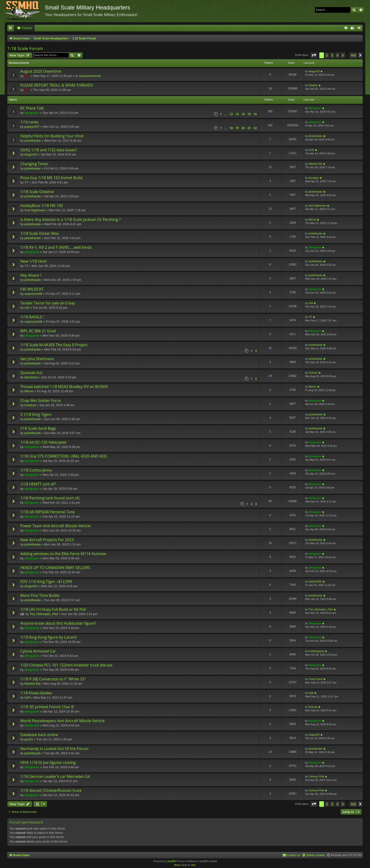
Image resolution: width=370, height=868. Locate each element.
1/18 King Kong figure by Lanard (48, 637)
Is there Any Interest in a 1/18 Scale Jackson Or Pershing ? (70, 219)
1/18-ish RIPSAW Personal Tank (48, 512)
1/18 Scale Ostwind (37, 192)
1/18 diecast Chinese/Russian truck (51, 790)
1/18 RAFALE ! (32, 317)
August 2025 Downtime (41, 71)
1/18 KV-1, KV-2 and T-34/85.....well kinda (56, 247)
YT (26, 182)
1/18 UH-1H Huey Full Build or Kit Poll (53, 609)
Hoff (27, 697)
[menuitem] (24, 28)
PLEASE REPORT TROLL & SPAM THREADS (57, 85)
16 (255, 114)
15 (249, 114)
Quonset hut (31, 373)
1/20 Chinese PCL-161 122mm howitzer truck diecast (66, 665)
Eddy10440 (315, 581)
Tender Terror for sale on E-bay (48, 303)
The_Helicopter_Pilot (44, 614)
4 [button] (338, 55)
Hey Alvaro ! (31, 275)
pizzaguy (314, 178)
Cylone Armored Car (38, 651)
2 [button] (327, 55)
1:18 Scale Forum (25, 48)
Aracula (313, 707)
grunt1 (29, 739)
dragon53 (314, 71)
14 (243, 114)
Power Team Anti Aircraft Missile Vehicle (55, 526)
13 (237, 114)
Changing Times (34, 164)
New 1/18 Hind (33, 261)
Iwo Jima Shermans (37, 359)
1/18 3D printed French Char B (47, 707)
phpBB (171, 861)
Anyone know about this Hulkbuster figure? (58, 623)
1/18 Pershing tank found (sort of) (50, 498)
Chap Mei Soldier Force (40, 400)
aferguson (32, 113)
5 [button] (343, 55)
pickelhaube (32, 141)
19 (237, 128)
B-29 (311, 150)
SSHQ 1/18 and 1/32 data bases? (49, 150)
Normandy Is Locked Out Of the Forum (54, 749)
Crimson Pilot (316, 776)
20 (243, 128)
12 (231, 114)
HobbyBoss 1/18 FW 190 (42, 206)
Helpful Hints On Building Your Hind (52, 136)
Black (177, 865)
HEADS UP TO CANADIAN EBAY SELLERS (55, 568)
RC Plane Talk (32, 108)
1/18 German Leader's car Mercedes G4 (55, 776)
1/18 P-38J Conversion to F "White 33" (53, 679)
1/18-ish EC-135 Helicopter (44, 442)
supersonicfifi (33, 294)
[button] (314, 55)
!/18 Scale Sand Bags (38, 428)
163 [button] (353, 55)
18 (231, 128)
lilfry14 (312, 219)
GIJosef (313, 373)
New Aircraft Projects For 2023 (47, 540)
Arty (193, 865)
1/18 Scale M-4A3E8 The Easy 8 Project (54, 345)
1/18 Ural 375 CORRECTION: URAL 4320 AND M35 (64, 456)
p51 (27, 76)
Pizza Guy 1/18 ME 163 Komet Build (51, 178)
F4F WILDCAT (32, 289)
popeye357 (32, 127)
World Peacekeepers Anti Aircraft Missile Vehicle (62, 721)
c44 (27, 308)
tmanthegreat (316, 651)
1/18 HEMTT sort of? (38, 484)
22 (255, 128)
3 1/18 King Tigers (36, 414)
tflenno (29, 391)
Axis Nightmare (35, 210)
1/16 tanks (29, 122)
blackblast (31, 377)
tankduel (30, 405)
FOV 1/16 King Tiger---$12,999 (46, 581)
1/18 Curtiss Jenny (36, 470)
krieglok (313, 85)
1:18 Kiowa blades (36, 693)
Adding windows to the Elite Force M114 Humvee (63, 554)
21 (249, 128)
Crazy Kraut (315, 679)
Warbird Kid (315, 164)
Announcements (90, 76)
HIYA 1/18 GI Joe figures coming (48, 763)
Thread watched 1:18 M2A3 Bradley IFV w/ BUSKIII (64, 387)
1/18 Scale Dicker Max (40, 233)
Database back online (39, 735)
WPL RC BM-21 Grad (38, 331)
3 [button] (332, 55)
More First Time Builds (40, 595)
